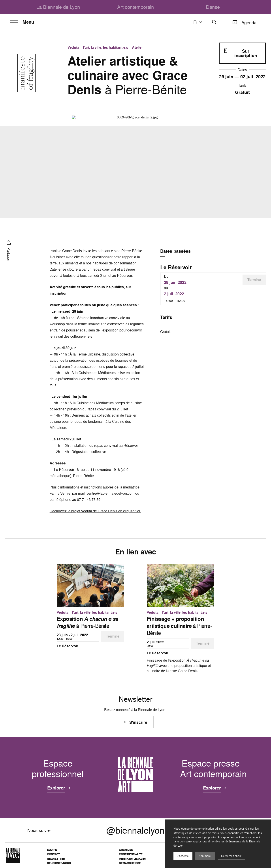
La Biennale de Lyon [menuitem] (58, 7)
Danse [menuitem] (213, 7)
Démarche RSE (130, 863)
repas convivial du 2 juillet (108, 409)
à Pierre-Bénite (87, 622)
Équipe (52, 850)
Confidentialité (131, 854)
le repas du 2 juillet (129, 367)
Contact (53, 854)
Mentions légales (132, 859)
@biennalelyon (135, 830)
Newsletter (56, 859)
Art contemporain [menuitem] (135, 7)
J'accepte (183, 856)
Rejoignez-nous (59, 863)
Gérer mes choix (231, 856)
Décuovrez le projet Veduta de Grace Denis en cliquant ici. (95, 511)
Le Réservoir (176, 267)
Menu (22, 22)
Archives (126, 850)
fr (198, 22)
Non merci (205, 856)
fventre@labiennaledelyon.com (110, 493)
